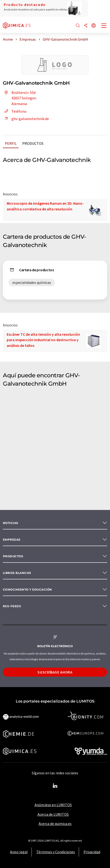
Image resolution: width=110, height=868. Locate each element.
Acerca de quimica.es (55, 824)
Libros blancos (17, 573)
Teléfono (15, 111)
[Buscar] (78, 26)
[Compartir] (86, 26)
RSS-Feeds (12, 606)
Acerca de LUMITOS (53, 814)
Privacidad (92, 852)
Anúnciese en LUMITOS (53, 805)
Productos (33, 143)
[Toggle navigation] (104, 26)
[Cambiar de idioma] (94, 26)
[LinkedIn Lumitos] (55, 786)
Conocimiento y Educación (27, 589)
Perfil (11, 143)
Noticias (11, 523)
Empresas (12, 540)
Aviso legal (19, 852)
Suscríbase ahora (55, 672)
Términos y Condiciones (56, 852)
